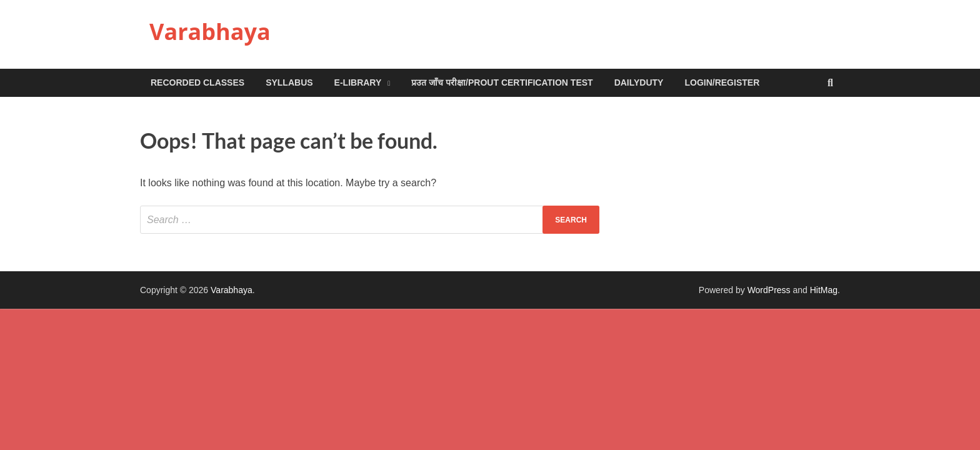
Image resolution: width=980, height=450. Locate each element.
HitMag (824, 290)
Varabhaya (210, 32)
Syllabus (289, 82)
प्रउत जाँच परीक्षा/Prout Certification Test (502, 82)
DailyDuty (639, 82)
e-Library (358, 82)
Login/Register (722, 82)
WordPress (769, 290)
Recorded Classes (197, 82)
